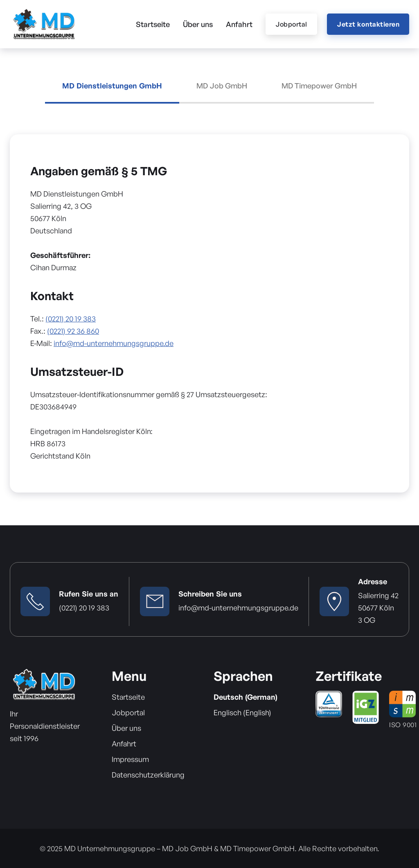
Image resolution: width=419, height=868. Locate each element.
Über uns (198, 24)
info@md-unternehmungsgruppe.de (114, 343)
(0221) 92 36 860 (73, 331)
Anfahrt (239, 24)
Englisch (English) (242, 712)
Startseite (153, 24)
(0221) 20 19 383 (71, 319)
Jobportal (291, 24)
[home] (44, 24)
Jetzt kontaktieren (368, 24)
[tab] (112, 93)
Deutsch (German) (246, 697)
